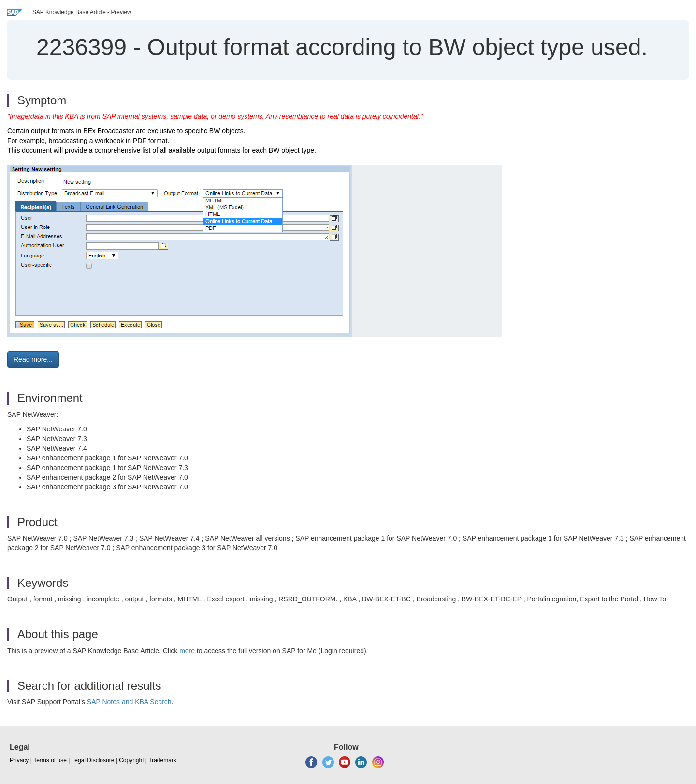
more (187, 651)
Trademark (162, 760)
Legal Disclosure (93, 760)
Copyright (131, 760)
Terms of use (50, 760)
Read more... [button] (33, 359)
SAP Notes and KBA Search (129, 702)
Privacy (19, 760)
